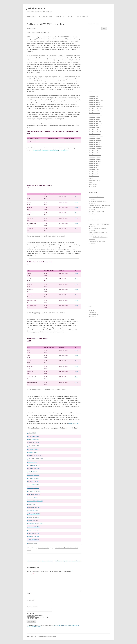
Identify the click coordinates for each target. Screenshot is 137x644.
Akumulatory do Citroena (95, 111)
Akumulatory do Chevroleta (96, 107)
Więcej (76, 197)
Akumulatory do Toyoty (95, 161)
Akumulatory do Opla (44, 548)
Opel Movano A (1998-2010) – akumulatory (68, 561)
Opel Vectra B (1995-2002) (33, 527)
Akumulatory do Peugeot (95, 147)
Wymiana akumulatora (45, 17)
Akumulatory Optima (94, 172)
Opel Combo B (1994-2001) (33, 465)
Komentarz (30, 574)
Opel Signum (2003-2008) (33, 517)
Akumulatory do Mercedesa (96, 136)
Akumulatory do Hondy (95, 121)
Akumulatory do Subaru (95, 157)
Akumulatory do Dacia (94, 113)
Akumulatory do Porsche (95, 149)
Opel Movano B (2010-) (32, 511)
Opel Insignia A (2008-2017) (33, 494)
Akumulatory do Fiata (94, 117)
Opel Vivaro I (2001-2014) (33, 533)
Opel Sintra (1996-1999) (32, 520)
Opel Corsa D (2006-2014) (33, 485)
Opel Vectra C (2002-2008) (33, 530)
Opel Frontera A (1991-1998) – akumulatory (40, 561)
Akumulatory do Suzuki (95, 159)
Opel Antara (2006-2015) (33, 443)
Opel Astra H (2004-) (32, 452)
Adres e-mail (31, 600)
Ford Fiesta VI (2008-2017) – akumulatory (99, 205)
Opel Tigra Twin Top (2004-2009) (35, 524)
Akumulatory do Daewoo (95, 115)
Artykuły (91, 178)
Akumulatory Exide (94, 168)
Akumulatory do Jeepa (94, 128)
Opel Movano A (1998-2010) (33, 507)
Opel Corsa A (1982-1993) (33, 475)
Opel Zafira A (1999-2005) (33, 537)
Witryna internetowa (33, 607)
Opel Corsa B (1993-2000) (33, 478)
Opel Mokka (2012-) (31, 504)
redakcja (29, 550)
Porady (90, 182)
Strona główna (31, 17)
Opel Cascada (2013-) (32, 462)
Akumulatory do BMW (94, 105)
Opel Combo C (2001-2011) (33, 469)
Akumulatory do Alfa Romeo (96, 100)
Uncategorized (92, 186)
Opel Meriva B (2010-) (32, 498)
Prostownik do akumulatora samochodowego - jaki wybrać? (50, 150)
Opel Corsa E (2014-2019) (33, 488)
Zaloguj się (91, 310)
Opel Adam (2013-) (31, 433)
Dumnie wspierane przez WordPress (47, 637)
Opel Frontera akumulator (63, 548)
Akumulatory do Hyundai (95, 123)
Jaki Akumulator (36, 8)
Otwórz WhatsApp (74, 423)
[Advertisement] (54, 170)
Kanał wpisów (92, 313)
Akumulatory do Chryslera (95, 109)
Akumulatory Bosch (94, 96)
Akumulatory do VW (94, 165)
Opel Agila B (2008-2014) (33, 439)
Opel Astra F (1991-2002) (33, 446)
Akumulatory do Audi (94, 102)
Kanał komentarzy (93, 315)
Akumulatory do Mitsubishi (96, 140)
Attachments (30, 614)
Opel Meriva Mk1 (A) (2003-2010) (35, 501)
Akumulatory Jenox (94, 170)
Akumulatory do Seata (94, 153)
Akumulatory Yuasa (94, 176)
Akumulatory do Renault (95, 151)
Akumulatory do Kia (94, 130)
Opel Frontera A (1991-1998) (34, 491)
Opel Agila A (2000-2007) (33, 436)
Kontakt (71, 17)
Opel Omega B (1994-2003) (33, 514)
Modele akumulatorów (95, 180)
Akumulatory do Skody (95, 155)
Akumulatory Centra (94, 98)
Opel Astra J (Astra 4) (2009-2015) (35, 456)
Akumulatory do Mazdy (95, 134)
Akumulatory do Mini (94, 138)
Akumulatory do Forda (94, 119)
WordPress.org (92, 317)
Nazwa (29, 593)
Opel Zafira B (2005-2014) (33, 540)
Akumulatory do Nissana (95, 142)
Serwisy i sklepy (60, 17)
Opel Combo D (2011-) (32, 472)
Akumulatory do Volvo (94, 163)
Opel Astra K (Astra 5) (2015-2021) (35, 459)
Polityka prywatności (83, 17)
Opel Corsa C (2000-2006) (33, 481)
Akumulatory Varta (94, 174)
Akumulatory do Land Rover (96, 132)
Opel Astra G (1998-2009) (33, 449)
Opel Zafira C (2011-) (32, 543)
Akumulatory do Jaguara (95, 126)
